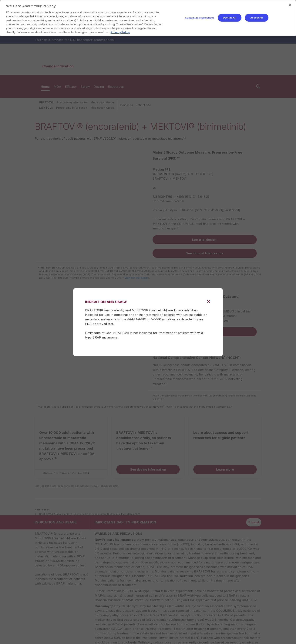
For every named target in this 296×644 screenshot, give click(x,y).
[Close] (290, 5)
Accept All (257, 18)
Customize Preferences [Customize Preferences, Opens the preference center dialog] (200, 18)
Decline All (230, 18)
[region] (148, 18)
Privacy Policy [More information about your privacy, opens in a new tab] (120, 32)
